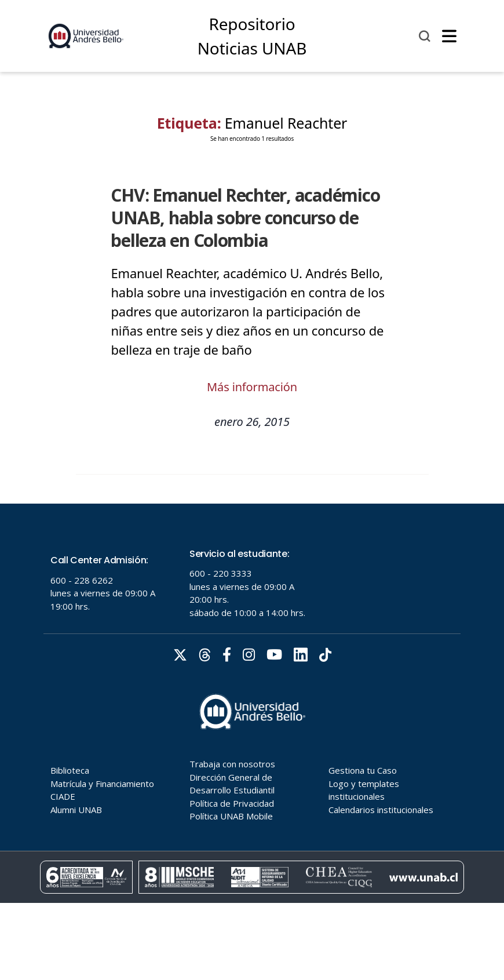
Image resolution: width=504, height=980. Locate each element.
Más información (252, 387)
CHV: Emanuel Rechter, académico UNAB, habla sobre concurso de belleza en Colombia (245, 218)
